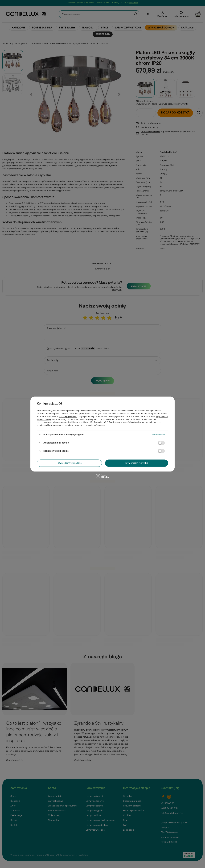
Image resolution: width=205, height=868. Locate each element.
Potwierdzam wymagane (69, 463)
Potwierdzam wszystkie (137, 463)
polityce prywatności (68, 416)
